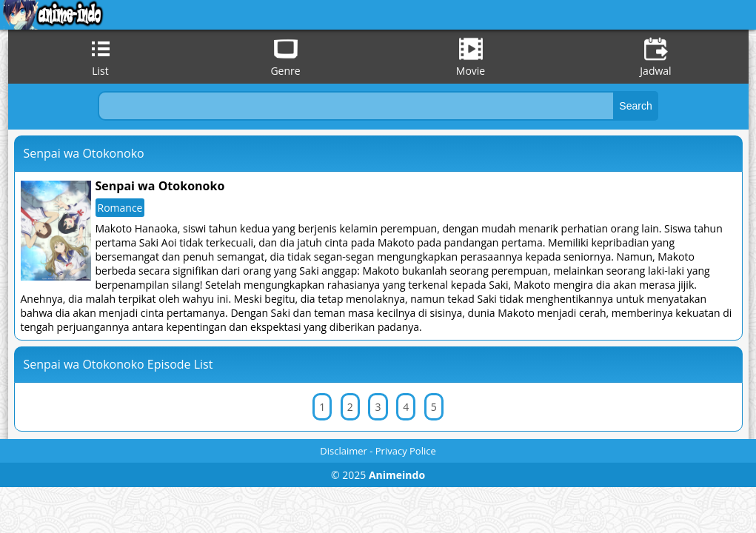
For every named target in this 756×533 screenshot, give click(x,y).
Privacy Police (406, 451)
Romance (120, 208)
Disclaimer (344, 451)
